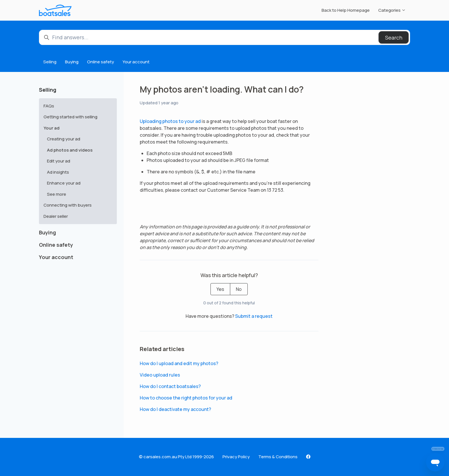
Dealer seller (56, 216)
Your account (136, 62)
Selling (50, 62)
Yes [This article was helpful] (220, 289)
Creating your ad (64, 139)
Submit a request (254, 316)
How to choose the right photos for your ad (186, 398)
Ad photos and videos (70, 150)
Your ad (52, 128)
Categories (392, 10)
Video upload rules (160, 375)
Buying (72, 62)
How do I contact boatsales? (170, 386)
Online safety (101, 62)
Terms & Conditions (278, 457)
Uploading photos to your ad (170, 121)
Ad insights (58, 172)
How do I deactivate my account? (175, 409)
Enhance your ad (64, 183)
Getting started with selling (70, 117)
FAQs (49, 106)
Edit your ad (59, 161)
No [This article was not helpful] (239, 289)
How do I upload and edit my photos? (179, 363)
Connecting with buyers (68, 205)
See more (57, 194)
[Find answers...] (224, 37)
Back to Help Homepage (346, 10)
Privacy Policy (236, 457)
